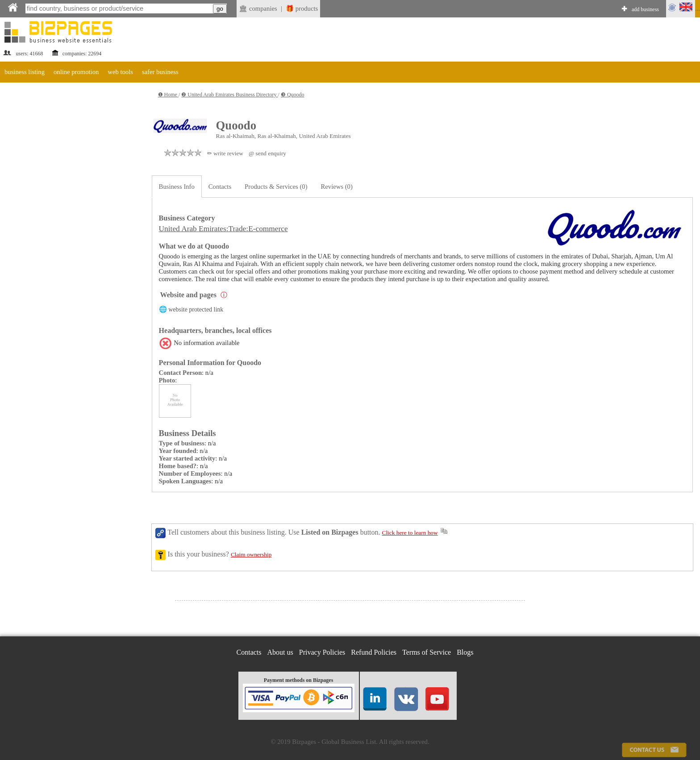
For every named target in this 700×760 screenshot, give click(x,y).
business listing (25, 72)
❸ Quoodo (293, 95)
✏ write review (225, 153)
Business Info (177, 187)
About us (280, 652)
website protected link (196, 309)
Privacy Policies (322, 652)
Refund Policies (374, 652)
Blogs (465, 652)
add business (645, 9)
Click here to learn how (410, 533)
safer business (160, 72)
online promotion (76, 72)
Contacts (220, 187)
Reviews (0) (337, 187)
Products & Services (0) (276, 187)
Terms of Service (427, 652)
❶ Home (168, 95)
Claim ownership (251, 554)
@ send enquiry (267, 153)
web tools (120, 72)
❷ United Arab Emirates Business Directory (229, 95)
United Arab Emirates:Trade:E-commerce (223, 229)
